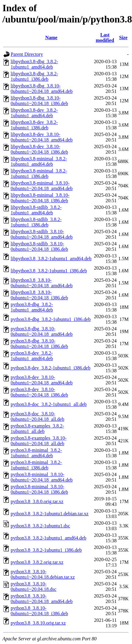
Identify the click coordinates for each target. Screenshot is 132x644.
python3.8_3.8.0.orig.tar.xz (37, 501)
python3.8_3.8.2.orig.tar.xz (37, 562)
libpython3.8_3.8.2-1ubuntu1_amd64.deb (51, 259)
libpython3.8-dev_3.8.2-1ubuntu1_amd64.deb (34, 113)
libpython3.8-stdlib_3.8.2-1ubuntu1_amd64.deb (36, 210)
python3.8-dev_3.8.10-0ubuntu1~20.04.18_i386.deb (39, 392)
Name (51, 37)
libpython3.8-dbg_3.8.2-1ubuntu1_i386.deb (34, 76)
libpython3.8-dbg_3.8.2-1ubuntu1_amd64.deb (34, 64)
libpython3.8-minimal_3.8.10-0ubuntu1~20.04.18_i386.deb (40, 198)
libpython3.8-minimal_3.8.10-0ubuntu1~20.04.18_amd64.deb (42, 186)
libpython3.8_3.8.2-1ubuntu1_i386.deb (49, 271)
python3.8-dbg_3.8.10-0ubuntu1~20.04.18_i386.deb (39, 344)
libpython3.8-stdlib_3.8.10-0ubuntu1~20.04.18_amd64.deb (42, 234)
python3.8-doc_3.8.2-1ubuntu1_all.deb (49, 404)
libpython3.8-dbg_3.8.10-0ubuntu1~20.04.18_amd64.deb (42, 89)
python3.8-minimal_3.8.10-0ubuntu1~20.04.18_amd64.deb (42, 477)
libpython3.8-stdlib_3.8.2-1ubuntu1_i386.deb (36, 222)
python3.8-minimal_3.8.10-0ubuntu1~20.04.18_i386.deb (39, 489)
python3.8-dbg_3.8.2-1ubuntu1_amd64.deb (32, 307)
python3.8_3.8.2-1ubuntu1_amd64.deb (49, 538)
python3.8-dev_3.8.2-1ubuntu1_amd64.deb (32, 356)
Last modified (105, 37)
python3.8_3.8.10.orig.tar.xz (38, 623)
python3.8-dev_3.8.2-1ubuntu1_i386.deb (50, 368)
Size (123, 37)
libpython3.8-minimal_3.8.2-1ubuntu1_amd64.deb (39, 161)
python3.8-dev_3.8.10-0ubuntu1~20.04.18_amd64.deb (42, 380)
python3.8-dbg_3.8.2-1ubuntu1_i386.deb (51, 319)
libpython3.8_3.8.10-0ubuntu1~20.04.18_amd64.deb (42, 283)
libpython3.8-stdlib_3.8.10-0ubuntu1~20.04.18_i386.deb (39, 246)
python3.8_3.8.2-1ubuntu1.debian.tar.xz (50, 514)
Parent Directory (27, 54)
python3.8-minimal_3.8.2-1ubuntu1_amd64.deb (36, 453)
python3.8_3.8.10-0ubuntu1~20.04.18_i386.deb (39, 611)
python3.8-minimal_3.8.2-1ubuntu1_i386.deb (36, 465)
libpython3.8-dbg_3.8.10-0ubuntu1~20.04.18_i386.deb (39, 101)
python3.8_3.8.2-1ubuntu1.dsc (40, 526)
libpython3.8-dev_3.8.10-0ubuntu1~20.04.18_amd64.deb (42, 137)
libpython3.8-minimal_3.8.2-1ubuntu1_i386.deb (39, 174)
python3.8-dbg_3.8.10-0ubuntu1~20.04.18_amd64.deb (42, 331)
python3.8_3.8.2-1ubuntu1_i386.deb (46, 550)
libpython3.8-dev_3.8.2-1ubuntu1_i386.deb (34, 125)
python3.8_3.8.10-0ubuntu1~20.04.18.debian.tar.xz (43, 574)
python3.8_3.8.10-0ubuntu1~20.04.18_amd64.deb (42, 599)
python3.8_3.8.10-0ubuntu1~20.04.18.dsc (33, 586)
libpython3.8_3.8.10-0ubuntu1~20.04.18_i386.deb (39, 295)
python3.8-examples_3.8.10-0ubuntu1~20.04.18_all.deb (39, 441)
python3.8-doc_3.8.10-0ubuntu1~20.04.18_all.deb (37, 416)
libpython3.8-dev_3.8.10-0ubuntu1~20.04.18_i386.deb (39, 149)
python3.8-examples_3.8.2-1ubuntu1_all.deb (37, 429)
